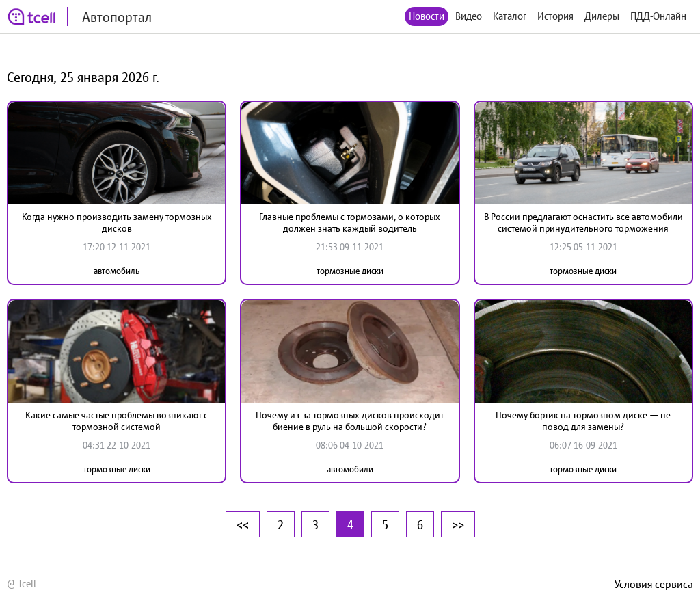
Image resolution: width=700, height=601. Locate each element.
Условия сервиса (654, 584)
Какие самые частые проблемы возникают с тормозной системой (117, 421)
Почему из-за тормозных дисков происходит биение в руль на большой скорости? (350, 421)
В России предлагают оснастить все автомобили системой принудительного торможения (583, 223)
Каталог (510, 16)
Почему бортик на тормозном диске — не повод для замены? (583, 421)
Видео (469, 16)
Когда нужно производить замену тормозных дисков (117, 223)
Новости (427, 16)
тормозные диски (350, 271)
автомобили (350, 469)
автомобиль (117, 271)
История (555, 16)
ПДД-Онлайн (658, 16)
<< (243, 524)
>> (458, 524)
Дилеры (602, 16)
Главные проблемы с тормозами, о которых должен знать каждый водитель (350, 223)
